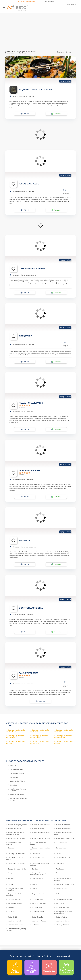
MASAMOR (24, 540)
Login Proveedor (49, 1)
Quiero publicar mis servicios (25, 1)
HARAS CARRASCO (29, 184)
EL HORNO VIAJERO (29, 470)
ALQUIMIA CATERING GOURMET (35, 90)
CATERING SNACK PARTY (32, 269)
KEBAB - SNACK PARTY (31, 403)
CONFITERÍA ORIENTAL (31, 608)
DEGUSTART (25, 336)
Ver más (40, 37)
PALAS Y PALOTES (29, 673)
